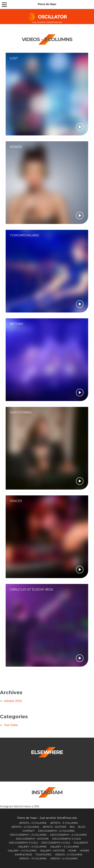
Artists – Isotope (55, 827)
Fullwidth (81, 843)
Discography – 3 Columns (28, 835)
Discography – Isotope (32, 839)
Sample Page (23, 854)
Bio (72, 827)
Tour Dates (11, 725)
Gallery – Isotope (52, 850)
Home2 (85, 850)
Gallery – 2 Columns (32, 847)
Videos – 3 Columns (33, 858)
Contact (28, 831)
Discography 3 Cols (23, 843)
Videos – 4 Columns (64, 858)
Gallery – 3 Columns (65, 847)
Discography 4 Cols (56, 843)
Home (72, 850)
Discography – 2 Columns (56, 831)
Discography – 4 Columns (69, 835)
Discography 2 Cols (67, 839)
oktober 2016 (13, 701)
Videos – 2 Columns (69, 854)
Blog (82, 827)
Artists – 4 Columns (25, 827)
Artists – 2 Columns (33, 823)
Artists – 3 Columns (64, 823)
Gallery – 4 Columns (22, 850)
